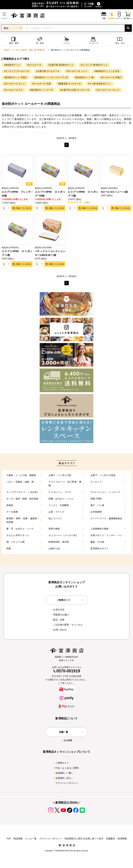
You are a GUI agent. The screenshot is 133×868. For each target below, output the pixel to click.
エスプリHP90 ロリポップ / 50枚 (50, 194)
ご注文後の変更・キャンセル (66, 625)
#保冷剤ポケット (12, 65)
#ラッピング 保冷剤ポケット (94, 65)
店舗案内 (111, 839)
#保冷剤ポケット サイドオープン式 (51, 77)
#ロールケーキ (34, 65)
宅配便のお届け (60, 615)
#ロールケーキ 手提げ (111, 77)
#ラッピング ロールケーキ (17, 71)
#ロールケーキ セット (15, 84)
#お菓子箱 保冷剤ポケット (61, 65)
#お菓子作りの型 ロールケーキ (75, 90)
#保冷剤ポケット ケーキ (42, 90)
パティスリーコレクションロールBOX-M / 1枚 (50, 253)
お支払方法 (57, 610)
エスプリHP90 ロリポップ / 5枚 (83, 194)
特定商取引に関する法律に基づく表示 (84, 839)
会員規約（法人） (63, 778)
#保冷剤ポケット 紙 (84, 77)
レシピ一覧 (31, 839)
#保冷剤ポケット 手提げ (16, 77)
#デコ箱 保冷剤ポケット (100, 84)
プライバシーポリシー (65, 783)
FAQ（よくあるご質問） (67, 768)
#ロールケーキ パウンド (108, 90)
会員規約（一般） (63, 773)
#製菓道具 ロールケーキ (69, 84)
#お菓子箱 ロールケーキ (48, 71)
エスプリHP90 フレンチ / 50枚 (17, 194)
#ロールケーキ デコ (14, 90)
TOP (9, 839)
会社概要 (67, 740)
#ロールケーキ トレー (77, 71)
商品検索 (18, 839)
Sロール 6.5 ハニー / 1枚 (114, 192)
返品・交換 (57, 620)
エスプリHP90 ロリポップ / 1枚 (17, 253)
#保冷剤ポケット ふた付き (107, 71)
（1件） (87, 202)
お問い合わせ (58, 630)
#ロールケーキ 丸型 (42, 84)
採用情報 (122, 839)
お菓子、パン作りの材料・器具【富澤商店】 (25, 50)
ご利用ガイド (61, 763)
